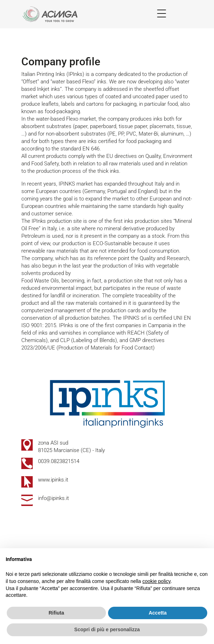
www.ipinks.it (53, 480)
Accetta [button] (158, 613)
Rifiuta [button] (57, 613)
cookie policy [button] (156, 581)
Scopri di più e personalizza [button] (107, 629)
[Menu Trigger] (162, 13)
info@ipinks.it (53, 498)
